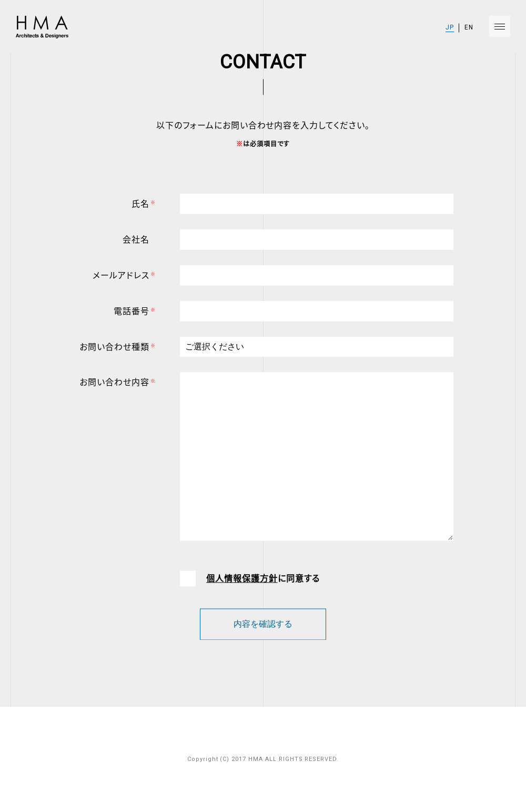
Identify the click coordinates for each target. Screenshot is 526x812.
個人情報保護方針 (242, 581)
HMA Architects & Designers (41, 27)
